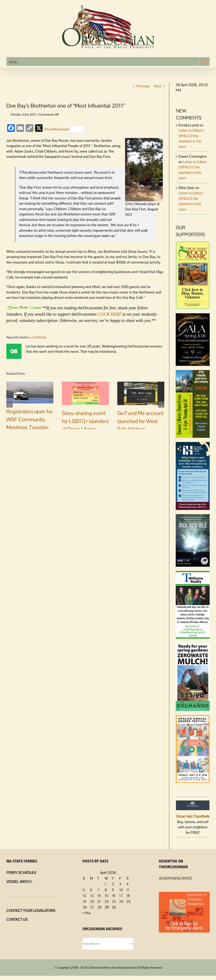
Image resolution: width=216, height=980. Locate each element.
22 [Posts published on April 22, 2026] (107, 902)
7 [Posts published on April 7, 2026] (98, 890)
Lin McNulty (38, 337)
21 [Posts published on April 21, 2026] (99, 902)
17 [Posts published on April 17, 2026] (121, 896)
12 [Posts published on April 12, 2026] (84, 896)
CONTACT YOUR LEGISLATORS (31, 911)
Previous (143, 86)
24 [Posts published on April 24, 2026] (121, 902)
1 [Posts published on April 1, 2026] (105, 884)
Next (158, 86)
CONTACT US (17, 919)
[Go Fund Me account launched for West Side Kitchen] (141, 393)
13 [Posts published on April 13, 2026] (92, 896)
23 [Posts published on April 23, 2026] (114, 902)
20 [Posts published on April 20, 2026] (92, 902)
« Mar (87, 913)
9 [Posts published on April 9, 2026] (113, 890)
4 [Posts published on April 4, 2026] (127, 884)
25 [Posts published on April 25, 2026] (128, 902)
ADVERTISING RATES (175, 878)
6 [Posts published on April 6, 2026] (91, 890)
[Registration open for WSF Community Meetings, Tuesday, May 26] (30, 392)
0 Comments (41, 442)
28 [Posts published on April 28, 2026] (99, 907)
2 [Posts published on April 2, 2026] (113, 884)
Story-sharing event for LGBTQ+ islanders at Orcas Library (85, 421)
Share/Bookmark (65, 129)
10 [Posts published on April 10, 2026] (121, 890)
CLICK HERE (109, 314)
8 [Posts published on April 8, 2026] (106, 890)
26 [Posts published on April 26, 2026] (85, 907)
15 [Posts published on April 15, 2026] (106, 896)
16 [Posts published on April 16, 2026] (114, 896)
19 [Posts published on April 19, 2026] (84, 902)
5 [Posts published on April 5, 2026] (84, 890)
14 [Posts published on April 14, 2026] (99, 896)
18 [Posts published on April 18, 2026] (128, 896)
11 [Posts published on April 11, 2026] (128, 890)
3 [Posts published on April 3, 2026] (120, 884)
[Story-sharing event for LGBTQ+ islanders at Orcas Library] (85, 393)
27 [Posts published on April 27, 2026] (92, 907)
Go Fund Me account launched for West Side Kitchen (140, 421)
